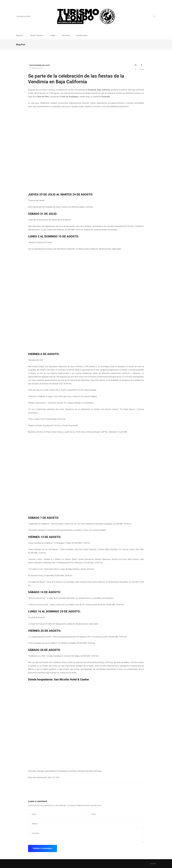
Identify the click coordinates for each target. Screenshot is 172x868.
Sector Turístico (37, 36)
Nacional (66, 36)
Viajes (53, 36)
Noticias (20, 36)
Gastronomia (82, 36)
